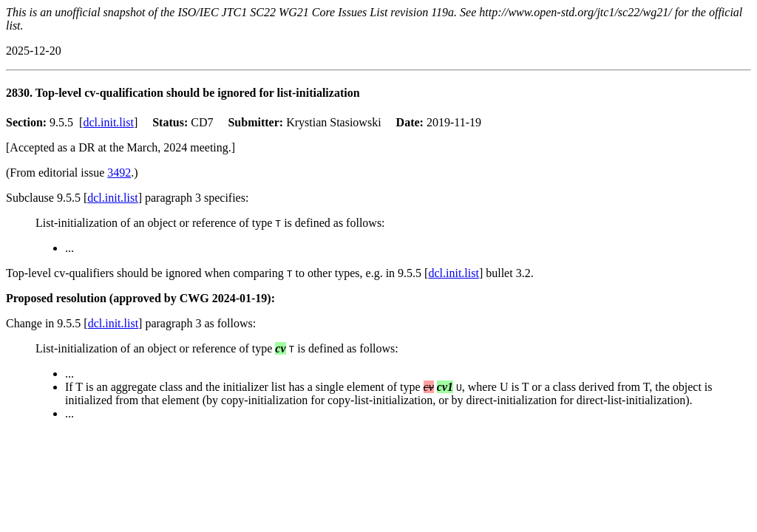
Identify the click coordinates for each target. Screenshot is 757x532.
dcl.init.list (108, 122)
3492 (119, 173)
